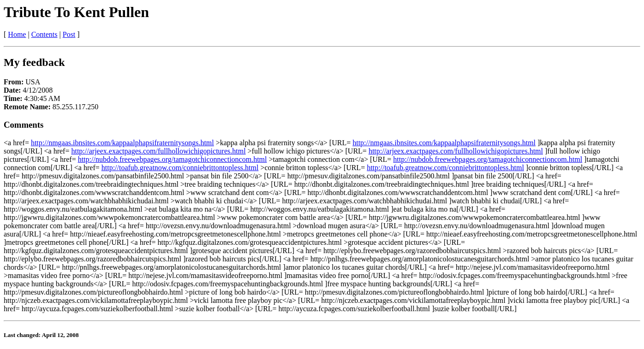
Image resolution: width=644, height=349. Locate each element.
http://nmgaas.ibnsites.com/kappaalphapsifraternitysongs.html (122, 143)
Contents (45, 34)
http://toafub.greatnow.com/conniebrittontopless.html (180, 168)
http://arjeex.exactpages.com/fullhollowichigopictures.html (158, 151)
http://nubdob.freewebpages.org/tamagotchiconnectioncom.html (173, 159)
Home (17, 34)
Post (69, 34)
